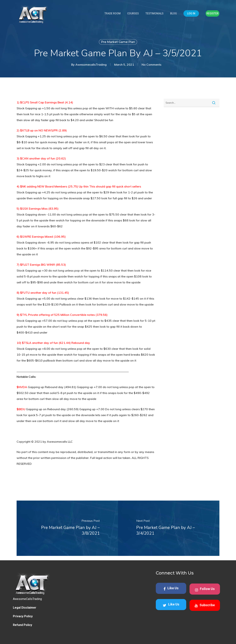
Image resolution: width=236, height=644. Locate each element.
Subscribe (205, 605)
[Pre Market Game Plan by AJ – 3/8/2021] (67, 528)
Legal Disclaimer (25, 608)
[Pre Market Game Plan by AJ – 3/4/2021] (169, 528)
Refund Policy (22, 625)
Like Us (171, 588)
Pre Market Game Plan (118, 42)
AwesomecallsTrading (91, 65)
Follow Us (205, 589)
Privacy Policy (23, 616)
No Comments (151, 65)
